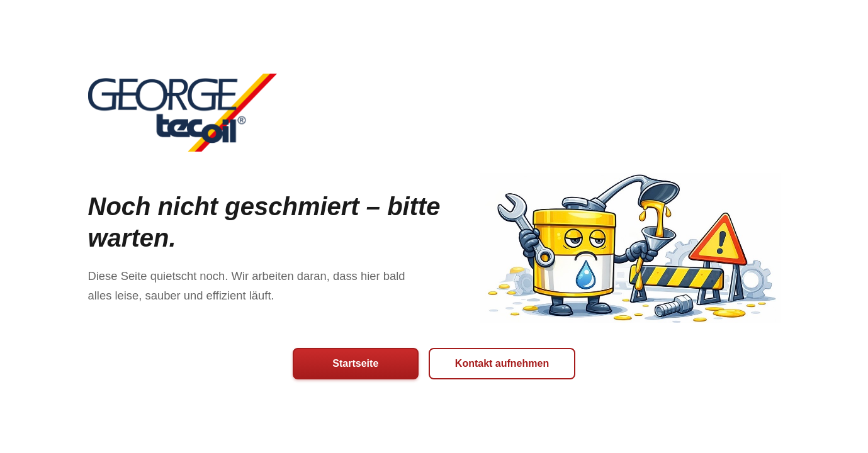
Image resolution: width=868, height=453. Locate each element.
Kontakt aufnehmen (502, 363)
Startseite (355, 363)
